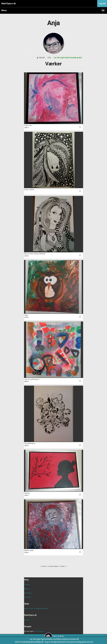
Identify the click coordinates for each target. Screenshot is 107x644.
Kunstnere (28, 593)
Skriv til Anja (54, 636)
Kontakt (27, 620)
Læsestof (27, 597)
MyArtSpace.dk (9, 4)
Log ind (102, 4)
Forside (27, 585)
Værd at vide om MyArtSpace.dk (36, 609)
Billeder (27, 589)
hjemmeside (39, 631)
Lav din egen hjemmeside (41, 639)
